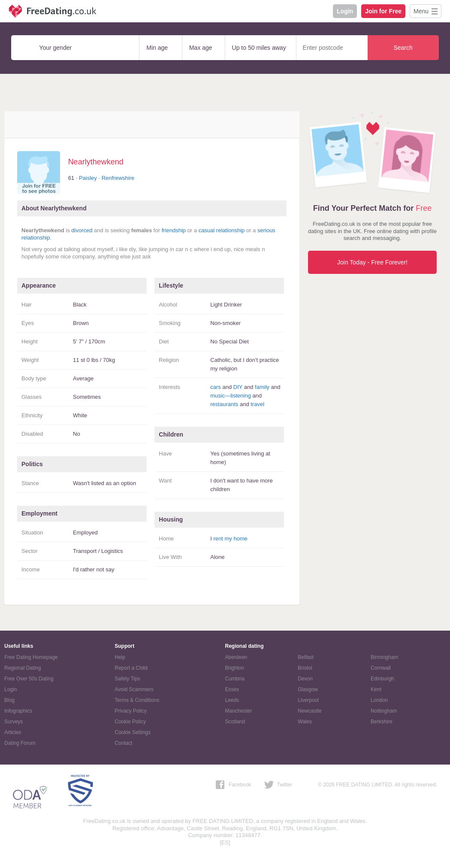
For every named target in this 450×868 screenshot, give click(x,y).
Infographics (18, 711)
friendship (174, 230)
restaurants (224, 404)
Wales (305, 722)
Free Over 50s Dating (29, 679)
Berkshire (382, 722)
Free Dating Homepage (31, 657)
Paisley (88, 178)
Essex (232, 689)
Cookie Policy (130, 722)
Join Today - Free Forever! (372, 262)
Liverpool (308, 700)
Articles (13, 732)
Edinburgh (382, 679)
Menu (421, 11)
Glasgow (308, 689)
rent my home (231, 539)
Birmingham (384, 657)
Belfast (306, 657)
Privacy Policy (131, 711)
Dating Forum (20, 743)
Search (403, 48)
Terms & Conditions (137, 700)
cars (216, 387)
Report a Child (131, 668)
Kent (376, 689)
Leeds (232, 700)
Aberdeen (236, 657)
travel (257, 404)
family (262, 387)
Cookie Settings (133, 732)
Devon (305, 679)
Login (345, 11)
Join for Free (383, 11)
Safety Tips (127, 679)
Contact (123, 743)
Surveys (14, 722)
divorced (82, 230)
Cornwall (381, 668)
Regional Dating (23, 668)
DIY (238, 387)
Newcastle (310, 711)
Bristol (305, 668)
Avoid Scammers (134, 689)
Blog (9, 700)
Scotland (235, 722)
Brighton (235, 668)
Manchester (239, 711)
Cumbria (235, 679)
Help (120, 657)
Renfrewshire (118, 178)
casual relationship (222, 230)
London (379, 700)
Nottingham (384, 711)
